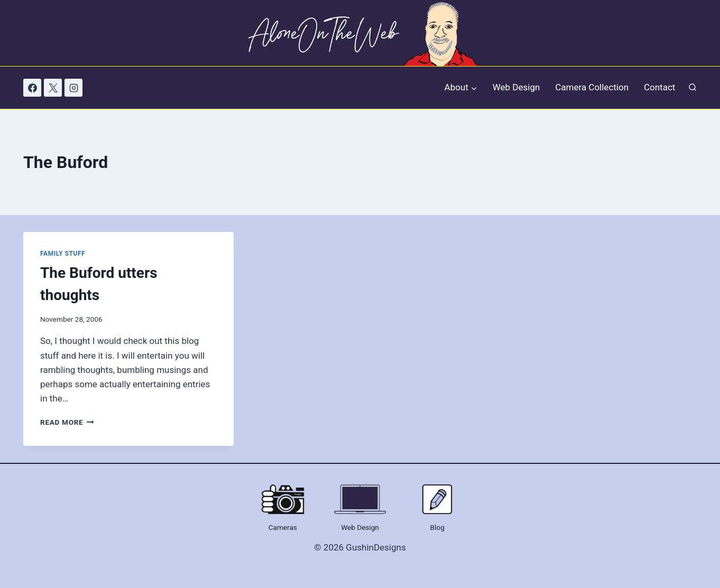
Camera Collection (592, 87)
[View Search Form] (693, 88)
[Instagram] (73, 88)
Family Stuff (63, 254)
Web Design (516, 87)
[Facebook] (32, 88)
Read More (67, 422)
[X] (53, 88)
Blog (437, 527)
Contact (659, 87)
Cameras (283, 527)
